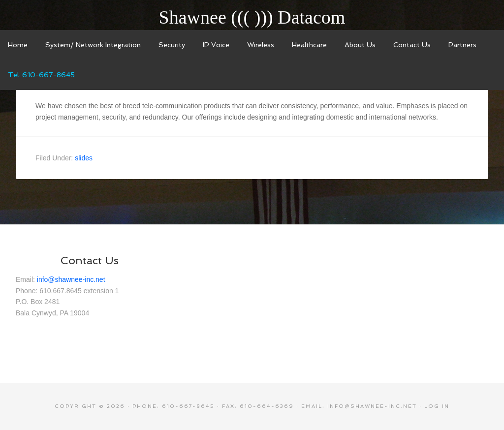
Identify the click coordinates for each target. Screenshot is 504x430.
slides (84, 158)
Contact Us (90, 260)
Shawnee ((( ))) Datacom (252, 17)
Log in (437, 406)
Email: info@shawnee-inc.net (359, 406)
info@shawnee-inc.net (71, 279)
